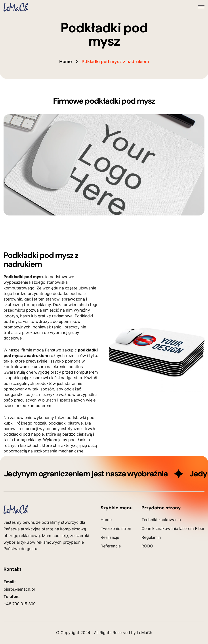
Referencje (111, 546)
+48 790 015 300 (20, 604)
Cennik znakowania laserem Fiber (173, 529)
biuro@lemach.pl (19, 589)
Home (66, 62)
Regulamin (151, 537)
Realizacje (110, 537)
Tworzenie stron (116, 529)
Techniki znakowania (161, 520)
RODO (147, 546)
